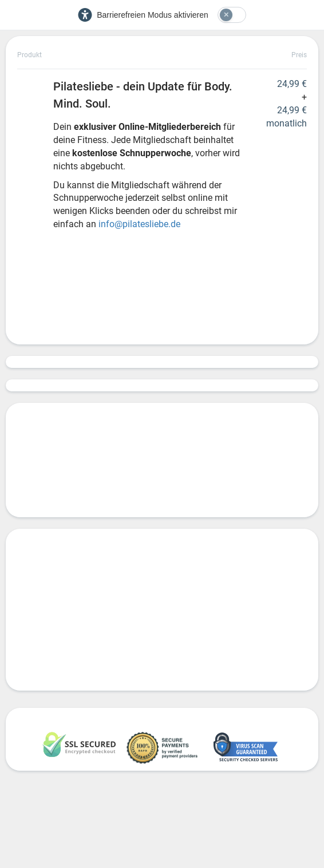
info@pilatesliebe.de (141, 224)
